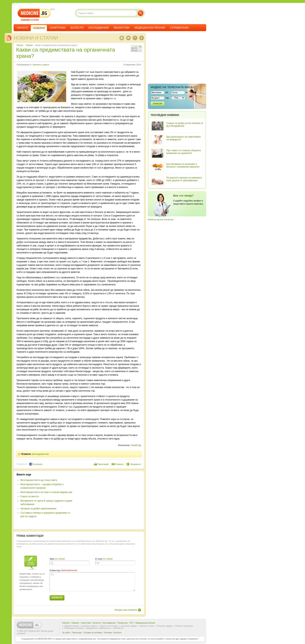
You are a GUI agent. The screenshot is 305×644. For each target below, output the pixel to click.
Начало (22, 28)
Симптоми (58, 28)
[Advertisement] (109, 500)
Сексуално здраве (129, 626)
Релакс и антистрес (184, 626)
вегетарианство (40, 454)
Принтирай (103, 464)
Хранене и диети (41, 65)
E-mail (99, 559)
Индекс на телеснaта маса (172, 87)
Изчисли (158, 104)
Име (52, 559)
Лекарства (122, 28)
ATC (132, 623)
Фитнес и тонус (147, 626)
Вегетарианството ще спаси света (39, 480)
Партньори (77, 633)
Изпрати (119, 464)
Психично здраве (165, 626)
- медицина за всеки (34, 15)
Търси (141, 13)
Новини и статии (36, 38)
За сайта (66, 633)
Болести (77, 28)
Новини (29, 45)
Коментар (55, 570)
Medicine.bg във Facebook (161, 220)
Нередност (136, 464)
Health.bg (136, 445)
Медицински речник (150, 28)
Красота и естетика (109, 626)
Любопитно (118, 628)
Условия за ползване (93, 633)
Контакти (117, 633)
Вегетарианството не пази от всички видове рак (46, 492)
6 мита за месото (30, 496)
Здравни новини (71, 626)
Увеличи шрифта (140, 47)
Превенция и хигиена (74, 628)
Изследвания (99, 28)
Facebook (36, 464)
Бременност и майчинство (98, 628)
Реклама (108, 633)
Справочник (179, 28)
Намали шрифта (140, 50)
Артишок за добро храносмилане (38, 509)
